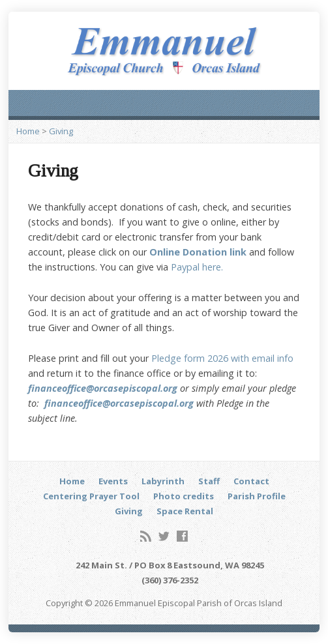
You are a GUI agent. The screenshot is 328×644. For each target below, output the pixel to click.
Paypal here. (196, 267)
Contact (251, 481)
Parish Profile (257, 496)
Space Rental (185, 511)
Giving (61, 131)
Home (28, 131)
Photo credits (184, 496)
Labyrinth (163, 481)
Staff (209, 481)
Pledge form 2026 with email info (222, 358)
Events (113, 481)
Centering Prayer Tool (91, 496)
